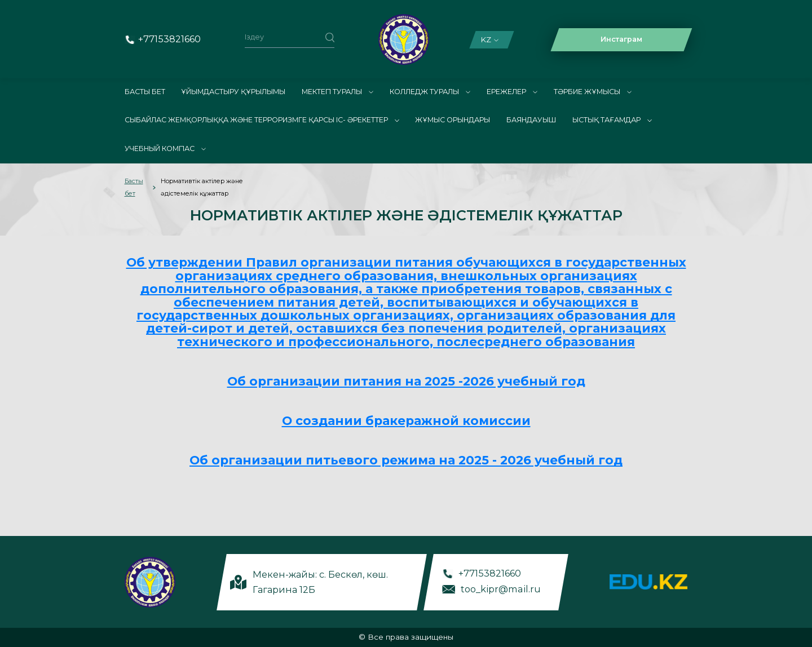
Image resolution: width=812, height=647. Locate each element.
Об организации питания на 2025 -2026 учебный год (406, 381)
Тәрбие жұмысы (593, 92)
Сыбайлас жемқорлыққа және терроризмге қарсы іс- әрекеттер (262, 120)
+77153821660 (169, 39)
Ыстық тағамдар (612, 120)
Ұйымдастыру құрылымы (233, 92)
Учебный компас (165, 149)
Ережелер (512, 92)
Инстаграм (621, 39)
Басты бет (145, 92)
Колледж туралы (430, 92)
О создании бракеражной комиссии (406, 420)
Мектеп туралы (337, 92)
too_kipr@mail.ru (501, 588)
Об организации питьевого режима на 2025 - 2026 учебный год (406, 460)
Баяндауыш (531, 120)
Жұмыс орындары (453, 120)
